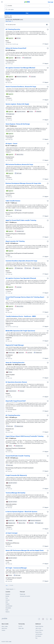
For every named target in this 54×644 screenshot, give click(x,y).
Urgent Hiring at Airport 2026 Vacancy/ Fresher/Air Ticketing (25, 436)
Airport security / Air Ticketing (15, 241)
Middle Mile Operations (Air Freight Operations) (20, 331)
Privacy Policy (38, 632)
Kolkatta (8, 612)
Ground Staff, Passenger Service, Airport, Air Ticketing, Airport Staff (25, 298)
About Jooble (5, 626)
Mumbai (7, 596)
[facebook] (39, 619)
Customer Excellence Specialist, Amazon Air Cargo (21, 261)
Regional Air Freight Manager (15, 345)
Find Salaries (38, 636)
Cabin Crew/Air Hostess (13, 201)
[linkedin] (51, 619)
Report (45, 44)
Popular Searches (39, 626)
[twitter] (47, 619)
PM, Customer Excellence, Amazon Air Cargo (19, 164)
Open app (50, 2)
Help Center (4, 628)
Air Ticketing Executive (13, 29)
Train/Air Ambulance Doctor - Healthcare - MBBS (21, 316)
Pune (7, 598)
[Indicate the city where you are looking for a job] (27, 9)
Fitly (36, 638)
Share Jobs (21, 628)
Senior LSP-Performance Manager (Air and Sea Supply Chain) (25, 550)
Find (27, 13)
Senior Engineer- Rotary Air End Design (18, 124)
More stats (9, 21)
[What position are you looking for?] (27, 6)
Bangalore (8, 594)
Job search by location (25, 596)
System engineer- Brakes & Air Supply (17, 104)
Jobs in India (38, 628)
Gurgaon (8, 604)
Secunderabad (9, 606)
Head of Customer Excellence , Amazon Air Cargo (21, 87)
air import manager (12, 533)
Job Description (39, 634)
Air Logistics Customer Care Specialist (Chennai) (21, 278)
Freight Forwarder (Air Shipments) (16, 475)
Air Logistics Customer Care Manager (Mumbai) (20, 68)
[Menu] (2, 2)
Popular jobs (23, 594)
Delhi (7, 602)
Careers (3, 630)
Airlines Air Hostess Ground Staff (16, 48)
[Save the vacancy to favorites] (48, 30)
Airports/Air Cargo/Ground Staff (16, 401)
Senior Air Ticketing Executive (15, 363)
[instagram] (43, 619)
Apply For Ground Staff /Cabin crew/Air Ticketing (21, 220)
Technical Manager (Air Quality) (15, 493)
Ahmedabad (8, 608)
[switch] (47, 25)
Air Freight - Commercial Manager (16, 568)
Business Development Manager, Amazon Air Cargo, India (23, 183)
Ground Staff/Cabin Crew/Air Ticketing (18, 456)
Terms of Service (39, 630)
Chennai (7, 600)
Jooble (10, 642)
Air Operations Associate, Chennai (16, 382)
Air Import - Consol (11, 144)
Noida (7, 610)
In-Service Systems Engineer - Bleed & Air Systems (21, 512)
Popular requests (11, 589)
